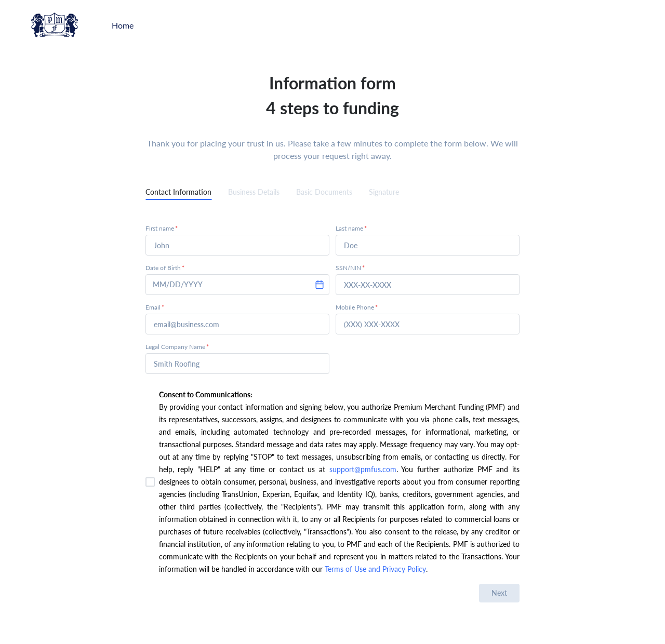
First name (162, 228)
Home (123, 25)
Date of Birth (165, 268)
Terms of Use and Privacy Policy (374, 569)
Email (155, 307)
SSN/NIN (350, 268)
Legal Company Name (177, 347)
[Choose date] (320, 285)
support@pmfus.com (363, 469)
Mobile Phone (357, 307)
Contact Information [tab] (178, 192)
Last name (351, 228)
